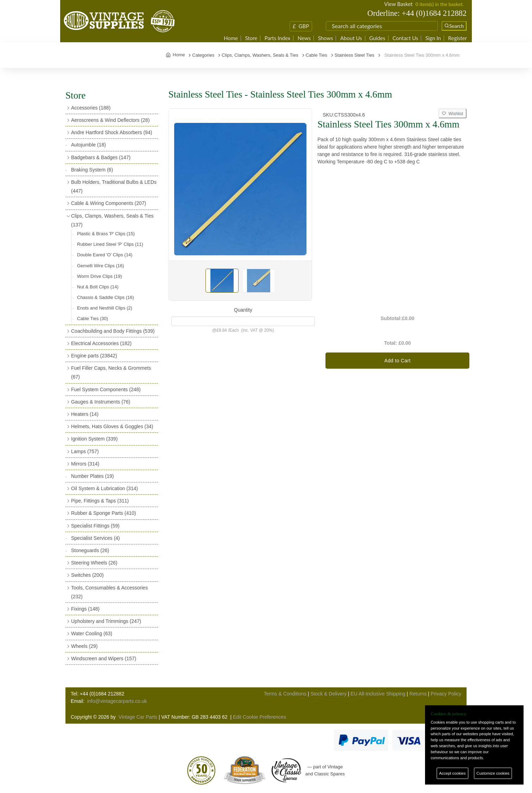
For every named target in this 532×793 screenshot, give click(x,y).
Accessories (91, 108)
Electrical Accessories (101, 343)
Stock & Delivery (328, 694)
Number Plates (92, 476)
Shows (325, 38)
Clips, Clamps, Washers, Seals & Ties (112, 220)
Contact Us (405, 38)
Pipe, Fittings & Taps (100, 501)
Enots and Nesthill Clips (105, 308)
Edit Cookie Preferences (259, 717)
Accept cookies (452, 773)
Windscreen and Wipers (104, 658)
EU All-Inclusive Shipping (378, 694)
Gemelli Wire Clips (101, 266)
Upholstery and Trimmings (106, 621)
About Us (351, 38)
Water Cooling (92, 633)
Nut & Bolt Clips (98, 287)
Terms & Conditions (285, 694)
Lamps (85, 451)
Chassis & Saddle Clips (106, 297)
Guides (377, 38)
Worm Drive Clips (100, 276)
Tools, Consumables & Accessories (109, 592)
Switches (87, 575)
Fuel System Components (106, 389)
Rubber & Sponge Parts (103, 513)
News (304, 38)
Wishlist (452, 114)
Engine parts (94, 356)
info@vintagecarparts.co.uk (117, 701)
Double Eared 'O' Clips (105, 255)
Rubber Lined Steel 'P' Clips (110, 244)
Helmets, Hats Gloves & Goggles (112, 426)
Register (458, 38)
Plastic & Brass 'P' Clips (106, 234)
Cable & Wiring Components (109, 203)
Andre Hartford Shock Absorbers (112, 132)
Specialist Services (96, 538)
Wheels (84, 646)
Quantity (243, 310)
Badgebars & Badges (101, 157)
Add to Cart (397, 361)
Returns (418, 694)
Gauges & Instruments (101, 402)
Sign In (433, 38)
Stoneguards (90, 550)
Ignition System (94, 439)
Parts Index (278, 38)
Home (231, 38)
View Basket (398, 4)
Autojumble (88, 145)
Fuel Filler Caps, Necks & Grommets (111, 372)
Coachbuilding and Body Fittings (113, 331)
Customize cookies (493, 773)
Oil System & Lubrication (104, 488)
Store (251, 38)
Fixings (85, 609)
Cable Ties (93, 319)
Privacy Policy (446, 694)
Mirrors (85, 464)
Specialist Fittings (95, 526)
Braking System (92, 170)
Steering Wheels (94, 563)
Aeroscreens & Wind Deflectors (110, 120)
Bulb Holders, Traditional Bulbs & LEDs (114, 186)
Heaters (85, 414)
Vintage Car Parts (138, 717)
